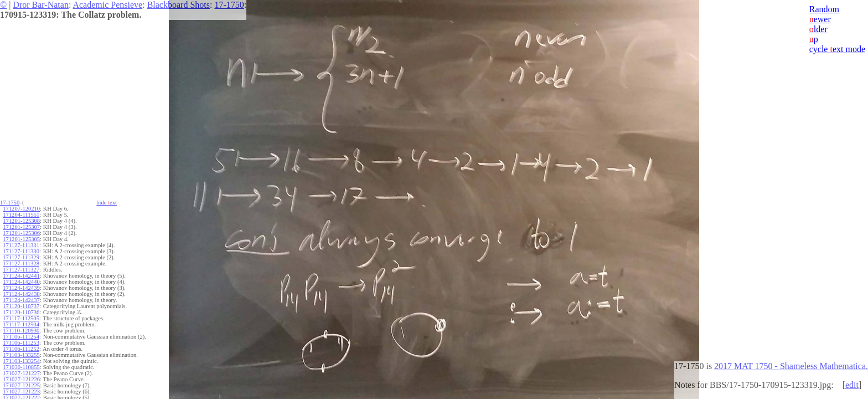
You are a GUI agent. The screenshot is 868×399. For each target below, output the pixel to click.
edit (852, 385)
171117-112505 (21, 318)
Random (824, 9)
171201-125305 (21, 239)
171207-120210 (21, 209)
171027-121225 (21, 385)
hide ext (107, 203)
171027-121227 (21, 373)
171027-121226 (21, 379)
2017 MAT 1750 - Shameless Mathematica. (791, 366)
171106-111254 (21, 337)
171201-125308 (21, 221)
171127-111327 (21, 270)
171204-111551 (21, 215)
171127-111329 (21, 257)
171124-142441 (21, 276)
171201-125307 (21, 227)
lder (818, 29)
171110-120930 (21, 331)
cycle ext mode (837, 49)
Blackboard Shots (179, 5)
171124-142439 (21, 288)
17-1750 (229, 5)
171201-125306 (21, 233)
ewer (820, 19)
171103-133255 (21, 355)
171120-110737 (21, 306)
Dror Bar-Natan (41, 5)
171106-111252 (21, 349)
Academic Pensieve (107, 5)
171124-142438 (21, 294)
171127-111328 (21, 264)
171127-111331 (21, 245)
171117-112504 (21, 324)
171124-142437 (21, 300)
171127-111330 (21, 251)
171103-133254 (21, 361)
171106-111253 (21, 343)
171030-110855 (21, 367)
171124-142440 (21, 282)
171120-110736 (21, 312)
